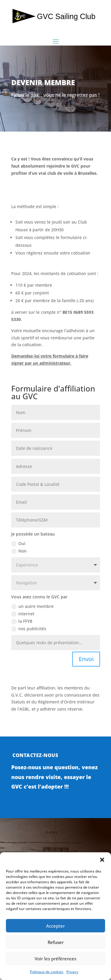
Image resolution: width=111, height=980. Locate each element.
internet (23, 614)
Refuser (56, 942)
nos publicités (29, 629)
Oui (18, 544)
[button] (102, 860)
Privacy (72, 972)
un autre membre (32, 606)
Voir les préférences (55, 959)
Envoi (86, 659)
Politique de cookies (47, 972)
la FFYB (22, 621)
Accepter (55, 926)
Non (19, 551)
